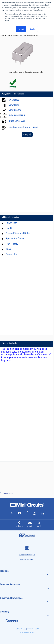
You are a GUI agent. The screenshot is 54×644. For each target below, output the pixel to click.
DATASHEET (15, 100)
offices (19, 525)
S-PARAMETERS (17, 115)
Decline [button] (33, 29)
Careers (12, 621)
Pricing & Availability (10, 343)
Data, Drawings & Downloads (13, 94)
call (39, 525)
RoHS (9, 228)
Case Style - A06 (17, 121)
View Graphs (15, 110)
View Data (14, 105)
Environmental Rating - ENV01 (25, 127)
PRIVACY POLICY (33, 629)
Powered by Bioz (7, 493)
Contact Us (11, 254)
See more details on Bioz (45, 493)
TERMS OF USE (20, 629)
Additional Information (10, 217)
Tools (9, 249)
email (30, 525)
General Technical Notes (18, 233)
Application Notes (15, 238)
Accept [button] (21, 29)
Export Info (12, 223)
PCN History (12, 244)
